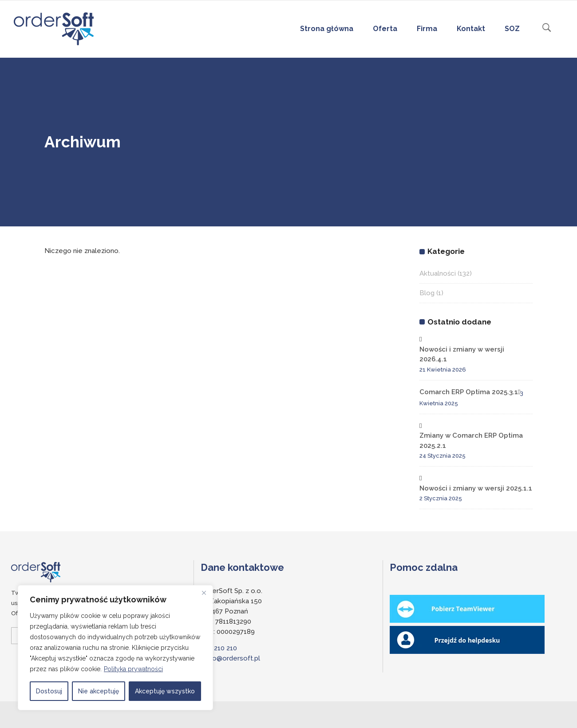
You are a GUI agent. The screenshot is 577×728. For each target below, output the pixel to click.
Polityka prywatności (133, 669)
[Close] (204, 593)
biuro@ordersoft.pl (230, 658)
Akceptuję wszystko (165, 691)
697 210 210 (219, 648)
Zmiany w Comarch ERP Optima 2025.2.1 (471, 441)
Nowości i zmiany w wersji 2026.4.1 (462, 354)
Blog (427, 293)
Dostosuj (49, 691)
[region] (115, 648)
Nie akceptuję (99, 691)
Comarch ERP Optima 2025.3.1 (469, 392)
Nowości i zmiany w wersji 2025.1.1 (476, 488)
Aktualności (438, 273)
